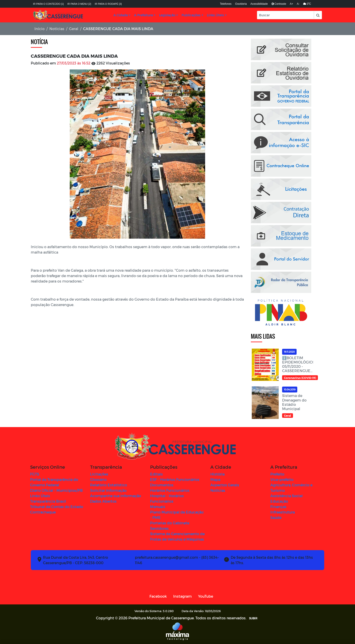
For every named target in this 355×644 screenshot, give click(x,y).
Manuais (158, 507)
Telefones (226, 4)
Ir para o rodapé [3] (108, 4)
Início (40, 29)
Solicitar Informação (108, 490)
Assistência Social (287, 496)
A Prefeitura (143, 15)
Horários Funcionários (170, 490)
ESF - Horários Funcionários (175, 479)
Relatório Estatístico (109, 485)
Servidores (159, 528)
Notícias (57, 29)
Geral (74, 29)
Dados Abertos (103, 501)
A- (298, 4)
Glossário (98, 479)
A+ (291, 4)
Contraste (279, 4)
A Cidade (121, 15)
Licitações (99, 474)
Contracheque (43, 512)
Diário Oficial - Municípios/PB (56, 490)
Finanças (278, 507)
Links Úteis (215, 15)
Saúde (276, 517)
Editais (156, 474)
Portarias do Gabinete (170, 523)
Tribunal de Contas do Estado (57, 507)
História (217, 474)
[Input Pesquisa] (285, 15)
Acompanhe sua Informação (116, 496)
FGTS (35, 474)
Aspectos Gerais (225, 485)
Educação (279, 501)
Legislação (167, 15)
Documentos (162, 485)
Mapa (215, 479)
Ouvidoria (241, 4)
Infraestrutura (283, 512)
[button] (318, 15)
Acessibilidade (259, 4)
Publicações (191, 15)
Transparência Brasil (48, 501)
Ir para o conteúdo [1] (48, 4)
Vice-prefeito (282, 479)
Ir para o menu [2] (79, 4)
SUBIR (253, 618)
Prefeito (277, 474)
